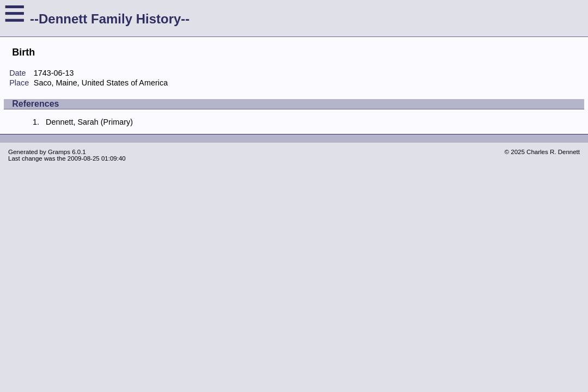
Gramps (59, 152)
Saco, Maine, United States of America (101, 83)
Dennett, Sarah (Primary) (89, 122)
